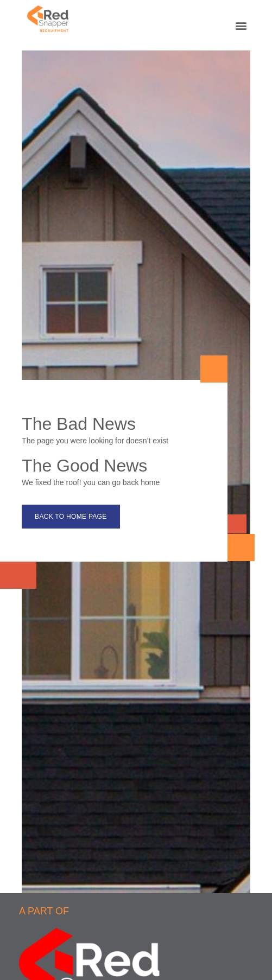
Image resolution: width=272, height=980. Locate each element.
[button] (241, 25)
